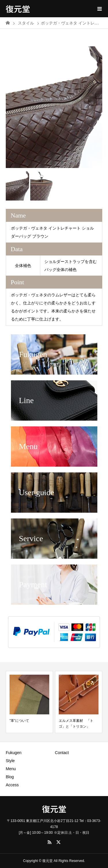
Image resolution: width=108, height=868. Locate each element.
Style (10, 761)
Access (12, 785)
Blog (10, 777)
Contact (62, 753)
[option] (54, 103)
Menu (11, 769)
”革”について (19, 721)
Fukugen (14, 753)
